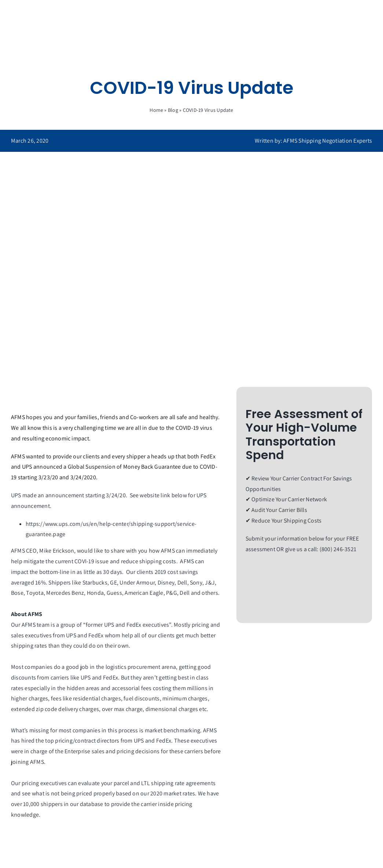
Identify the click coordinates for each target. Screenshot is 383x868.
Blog (173, 110)
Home (156, 110)
